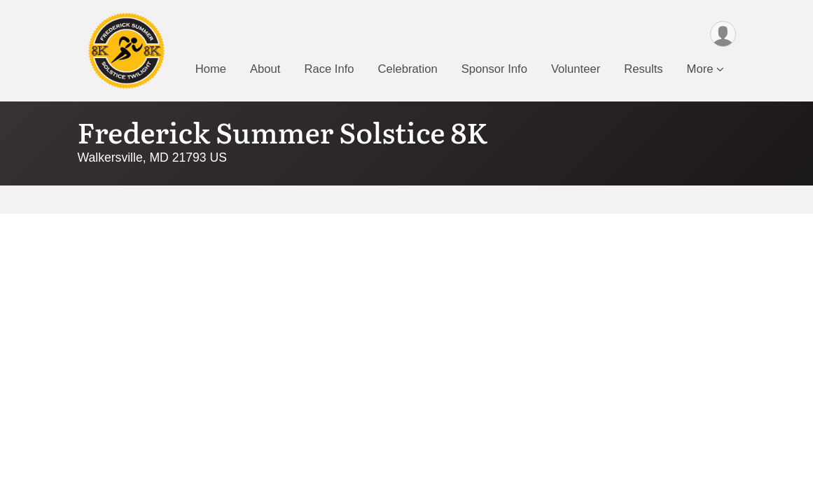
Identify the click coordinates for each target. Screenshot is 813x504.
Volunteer (576, 69)
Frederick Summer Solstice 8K (283, 131)
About (265, 69)
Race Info (329, 69)
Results (643, 69)
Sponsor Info (494, 69)
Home (211, 69)
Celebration (408, 69)
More (700, 69)
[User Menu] (723, 34)
